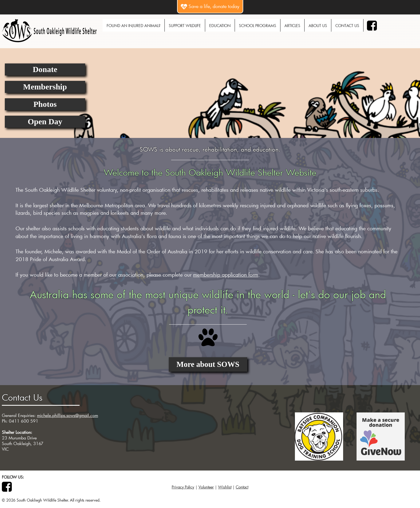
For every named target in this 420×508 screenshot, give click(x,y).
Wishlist (225, 487)
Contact (242, 487)
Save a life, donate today (210, 6)
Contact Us (347, 26)
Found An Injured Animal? (134, 26)
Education (220, 26)
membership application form (226, 275)
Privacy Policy (183, 487)
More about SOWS (208, 364)
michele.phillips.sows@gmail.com (67, 415)
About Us (318, 26)
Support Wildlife (185, 26)
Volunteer (206, 487)
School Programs (258, 26)
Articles (292, 26)
